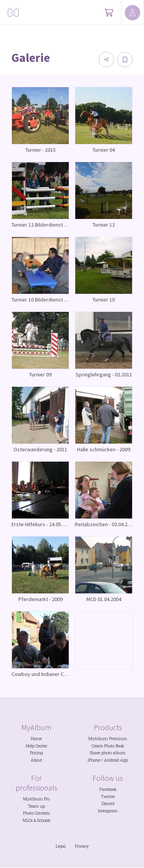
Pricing (36, 753)
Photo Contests (36, 813)
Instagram (108, 811)
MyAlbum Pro (36, 799)
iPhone (94, 760)
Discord (108, 803)
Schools (44, 820)
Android (112, 760)
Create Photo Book (108, 746)
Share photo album (108, 753)
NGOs (28, 820)
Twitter (108, 797)
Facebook (108, 789)
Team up (36, 806)
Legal (61, 846)
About (36, 760)
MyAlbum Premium (108, 739)
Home (36, 739)
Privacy (82, 846)
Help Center (36, 746)
